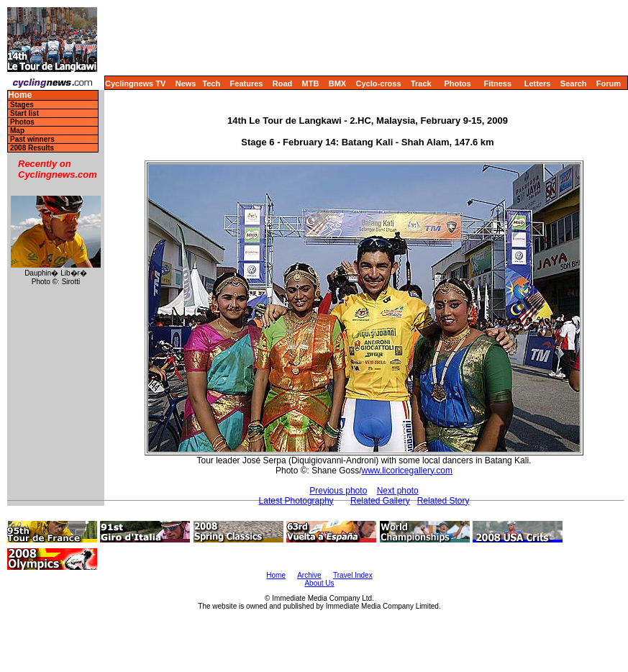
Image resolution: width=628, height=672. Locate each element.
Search (574, 83)
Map (17, 131)
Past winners (32, 139)
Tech (211, 83)
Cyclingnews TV (135, 83)
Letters (538, 83)
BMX (337, 83)
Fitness (497, 83)
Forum (609, 83)
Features (247, 83)
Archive (309, 575)
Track (421, 83)
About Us (319, 583)
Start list (24, 113)
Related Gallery (380, 501)
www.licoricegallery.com (407, 471)
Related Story (443, 501)
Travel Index (353, 575)
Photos (457, 83)
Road (283, 83)
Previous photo (338, 491)
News (186, 83)
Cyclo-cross (379, 83)
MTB (311, 83)
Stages (22, 105)
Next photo (398, 491)
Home (20, 95)
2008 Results (32, 148)
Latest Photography (296, 501)
